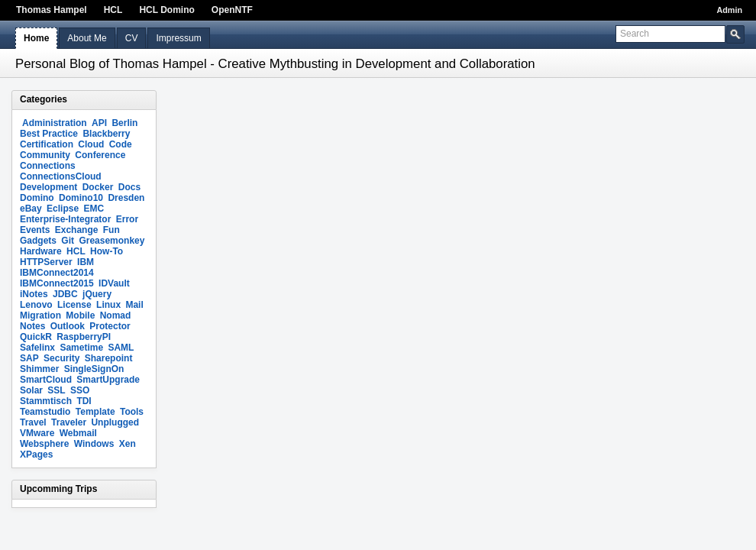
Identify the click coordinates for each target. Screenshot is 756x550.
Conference (100, 155)
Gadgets (38, 241)
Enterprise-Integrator (65, 219)
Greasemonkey (111, 241)
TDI (84, 401)
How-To (107, 251)
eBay (31, 209)
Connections (48, 166)
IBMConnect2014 (57, 273)
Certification (47, 144)
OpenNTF (232, 10)
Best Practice (49, 134)
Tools (132, 412)
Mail (134, 305)
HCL (113, 10)
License (74, 305)
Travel (33, 422)
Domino (37, 198)
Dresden (126, 198)
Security (61, 358)
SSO (80, 390)
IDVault (114, 283)
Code (121, 144)
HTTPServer (46, 262)
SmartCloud (46, 380)
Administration (55, 123)
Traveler (69, 422)
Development (48, 187)
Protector (110, 326)
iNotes (34, 294)
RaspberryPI (84, 337)
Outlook (68, 326)
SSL (56, 390)
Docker (98, 187)
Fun (111, 230)
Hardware (41, 251)
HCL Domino (166, 10)
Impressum (178, 38)
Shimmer (39, 369)
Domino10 (81, 198)
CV (132, 38)
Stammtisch (46, 401)
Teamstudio (45, 412)
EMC (94, 209)
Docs (129, 187)
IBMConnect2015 (57, 283)
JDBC (65, 294)
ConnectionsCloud (61, 176)
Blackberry (106, 134)
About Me (87, 38)
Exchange (77, 230)
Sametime (81, 348)
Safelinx (37, 348)
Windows (94, 444)
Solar (31, 390)
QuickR (36, 337)
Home (36, 38)
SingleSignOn (94, 369)
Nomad (116, 315)
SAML (121, 348)
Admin (729, 10)
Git (68, 241)
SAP (29, 358)
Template (95, 412)
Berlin (124, 123)
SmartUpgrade (108, 380)
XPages (36, 455)
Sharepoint (109, 358)
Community (45, 155)
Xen (128, 444)
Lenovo (36, 305)
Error (127, 219)
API (99, 123)
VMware (37, 433)
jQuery (97, 294)
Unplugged (115, 422)
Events (35, 230)
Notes (32, 326)
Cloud (91, 144)
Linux (108, 305)
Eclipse (63, 209)
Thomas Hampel (52, 10)
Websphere (44, 444)
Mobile (80, 315)
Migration (40, 315)
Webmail (78, 433)
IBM (86, 262)
